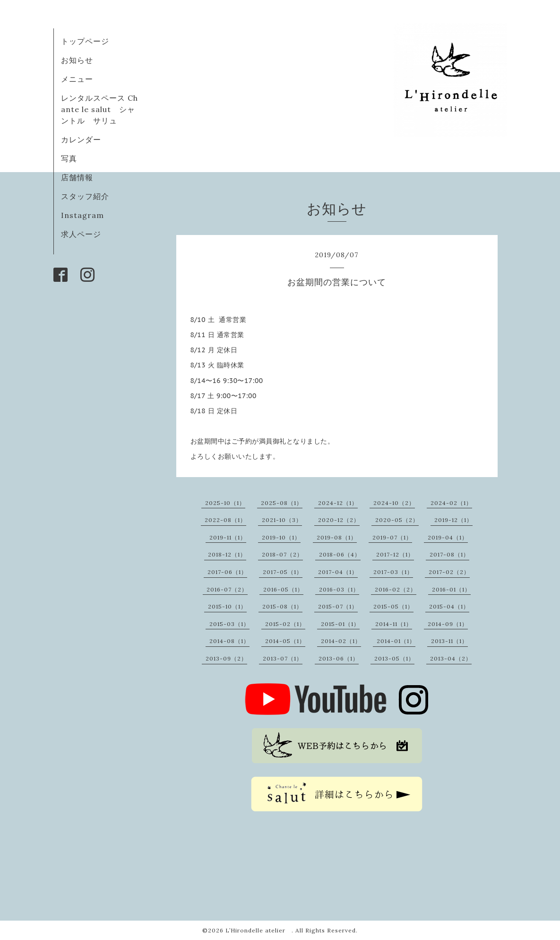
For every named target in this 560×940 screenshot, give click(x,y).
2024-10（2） (394, 503)
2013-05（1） (394, 658)
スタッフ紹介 (85, 196)
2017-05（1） (283, 572)
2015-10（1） (227, 606)
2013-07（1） (283, 658)
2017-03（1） (393, 572)
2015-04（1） (449, 606)
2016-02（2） (396, 589)
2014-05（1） (285, 641)
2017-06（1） (227, 572)
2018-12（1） (227, 554)
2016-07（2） (227, 589)
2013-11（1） (449, 641)
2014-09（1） (448, 624)
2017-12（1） (395, 554)
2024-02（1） (451, 503)
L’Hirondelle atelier (258, 930)
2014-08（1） (229, 641)
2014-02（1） (341, 641)
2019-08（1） (337, 537)
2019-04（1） (448, 537)
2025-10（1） (225, 503)
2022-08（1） (225, 520)
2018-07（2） (282, 554)
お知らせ (77, 60)
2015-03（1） (229, 624)
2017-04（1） (338, 572)
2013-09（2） (226, 658)
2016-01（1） (451, 589)
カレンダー (81, 139)
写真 (69, 158)
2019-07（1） (392, 537)
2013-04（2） (451, 658)
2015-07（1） (338, 606)
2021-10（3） (282, 520)
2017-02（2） (449, 572)
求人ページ (81, 234)
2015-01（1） (340, 624)
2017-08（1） (449, 554)
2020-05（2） (397, 520)
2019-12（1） (453, 520)
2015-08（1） (282, 606)
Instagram (82, 215)
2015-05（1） (393, 606)
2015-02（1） (285, 624)
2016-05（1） (283, 589)
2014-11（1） (394, 624)
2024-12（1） (338, 503)
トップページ (85, 41)
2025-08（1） (282, 503)
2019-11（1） (228, 537)
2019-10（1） (281, 537)
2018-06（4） (340, 554)
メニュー (77, 79)
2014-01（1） (396, 641)
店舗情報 (77, 177)
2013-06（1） (339, 658)
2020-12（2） (339, 520)
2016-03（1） (339, 589)
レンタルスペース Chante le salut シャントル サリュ (99, 109)
